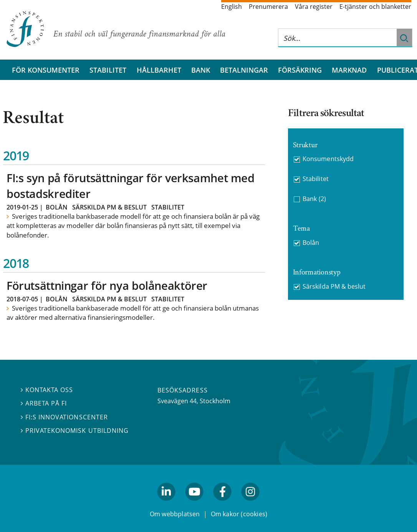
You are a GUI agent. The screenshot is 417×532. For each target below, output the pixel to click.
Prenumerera (268, 7)
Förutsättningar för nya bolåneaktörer (107, 285)
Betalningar (244, 70)
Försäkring (300, 70)
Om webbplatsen (175, 514)
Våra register (314, 7)
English (232, 7)
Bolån (57, 207)
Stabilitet (108, 70)
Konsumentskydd (328, 159)
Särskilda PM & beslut (109, 207)
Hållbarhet (159, 70)
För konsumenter (46, 70)
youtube (194, 504)
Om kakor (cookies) (239, 514)
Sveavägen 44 (177, 401)
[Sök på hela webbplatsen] (338, 38)
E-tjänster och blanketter (375, 7)
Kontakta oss (47, 390)
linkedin (166, 504)
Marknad (349, 70)
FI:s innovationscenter (64, 417)
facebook (223, 504)
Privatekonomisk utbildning (75, 430)
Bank (201, 70)
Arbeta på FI (44, 403)
